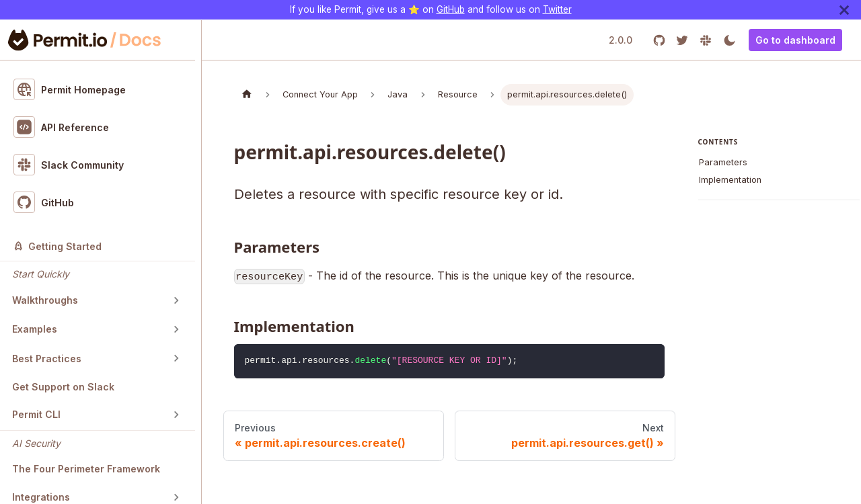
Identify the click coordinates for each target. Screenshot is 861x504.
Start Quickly (41, 274)
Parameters (723, 162)
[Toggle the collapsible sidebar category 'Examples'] (176, 329)
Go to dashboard (795, 40)
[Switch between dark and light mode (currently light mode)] (729, 40)
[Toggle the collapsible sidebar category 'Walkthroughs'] (176, 300)
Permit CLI (36, 414)
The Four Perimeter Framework (86, 469)
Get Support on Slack (63, 387)
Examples (35, 329)
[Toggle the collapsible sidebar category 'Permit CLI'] (176, 415)
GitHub (451, 9)
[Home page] (247, 94)
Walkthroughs (45, 300)
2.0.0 (621, 40)
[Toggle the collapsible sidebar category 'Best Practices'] (176, 358)
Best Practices (47, 359)
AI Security (36, 443)
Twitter (557, 9)
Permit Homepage (70, 89)
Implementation (730, 180)
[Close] (844, 10)
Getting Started (58, 246)
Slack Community (69, 165)
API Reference (62, 127)
